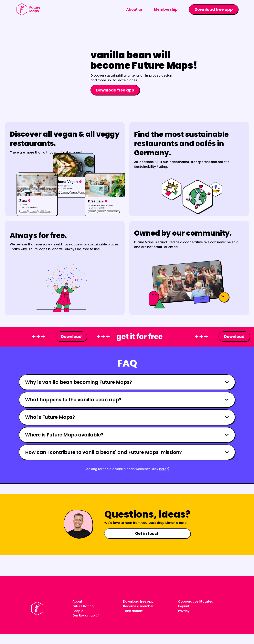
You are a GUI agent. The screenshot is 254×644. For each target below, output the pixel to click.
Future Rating (83, 606)
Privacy (184, 611)
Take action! (133, 611)
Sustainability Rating (151, 167)
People (78, 611)
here (163, 469)
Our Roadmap (84, 615)
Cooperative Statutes (196, 601)
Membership (166, 9)
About (77, 601)
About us (134, 9)
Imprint (184, 606)
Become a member (138, 606)
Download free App (138, 601)
